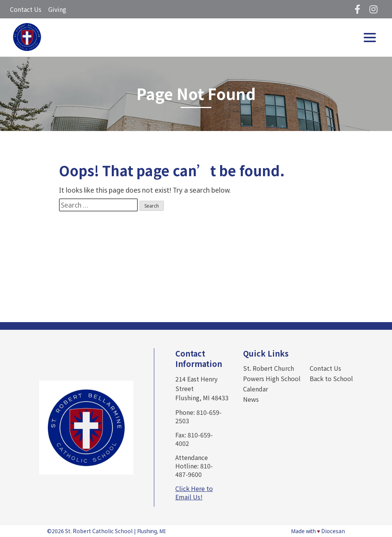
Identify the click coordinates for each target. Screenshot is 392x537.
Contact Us (26, 9)
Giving (57, 9)
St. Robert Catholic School (99, 531)
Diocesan (333, 531)
